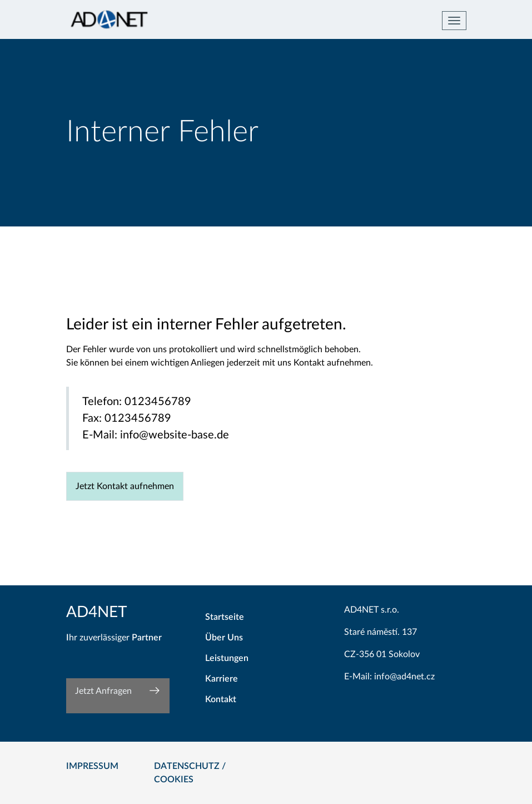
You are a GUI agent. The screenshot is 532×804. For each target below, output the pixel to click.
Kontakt (221, 699)
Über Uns (224, 638)
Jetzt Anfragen (103, 691)
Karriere (222, 679)
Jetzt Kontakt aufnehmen (125, 486)
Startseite (225, 617)
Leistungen (227, 658)
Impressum (92, 766)
